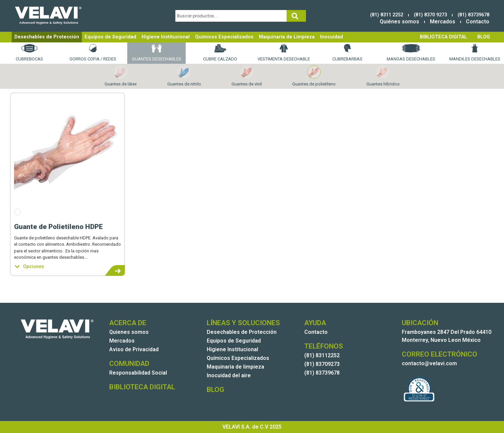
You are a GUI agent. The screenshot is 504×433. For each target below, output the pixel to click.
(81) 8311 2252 (387, 15)
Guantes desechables (157, 53)
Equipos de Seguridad (110, 37)
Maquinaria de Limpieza (287, 37)
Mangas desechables (411, 53)
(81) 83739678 (473, 15)
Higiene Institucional (166, 37)
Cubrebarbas (347, 53)
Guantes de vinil (247, 76)
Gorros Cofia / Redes (93, 53)
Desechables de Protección (47, 37)
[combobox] (231, 16)
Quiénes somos (399, 22)
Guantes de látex (121, 76)
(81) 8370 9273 (430, 15)
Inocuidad (331, 37)
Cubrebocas (29, 53)
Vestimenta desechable (284, 53)
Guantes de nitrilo (184, 76)
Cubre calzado (220, 53)
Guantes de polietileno (314, 76)
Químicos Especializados (224, 37)
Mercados (443, 22)
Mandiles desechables (475, 53)
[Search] (296, 16)
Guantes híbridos (383, 76)
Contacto (478, 22)
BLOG (484, 37)
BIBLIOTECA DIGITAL (443, 37)
